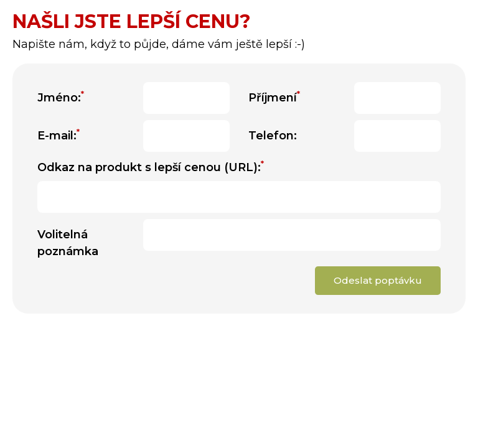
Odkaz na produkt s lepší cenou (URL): (151, 167)
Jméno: (61, 97)
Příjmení (274, 97)
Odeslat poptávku (378, 280)
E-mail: (59, 135)
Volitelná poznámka (68, 243)
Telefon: (273, 136)
